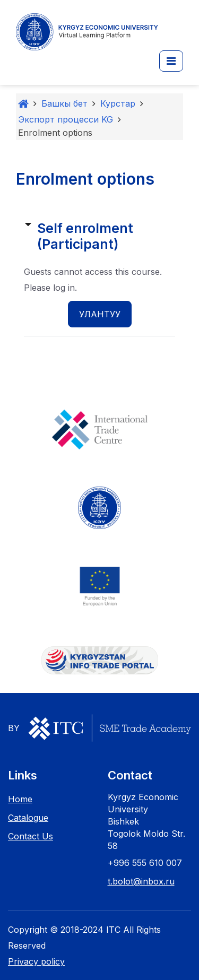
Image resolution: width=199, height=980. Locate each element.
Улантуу (100, 314)
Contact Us (31, 836)
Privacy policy (36, 961)
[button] (171, 61)
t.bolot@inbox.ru (141, 881)
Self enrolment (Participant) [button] (85, 236)
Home (20, 799)
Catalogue (28, 818)
